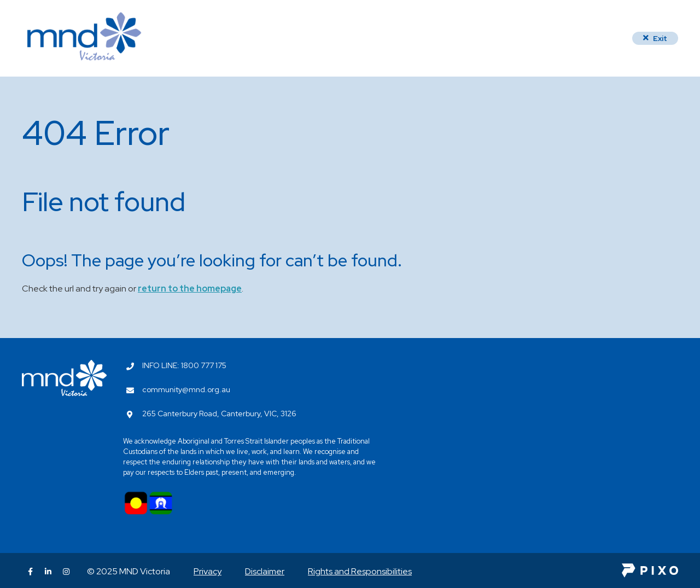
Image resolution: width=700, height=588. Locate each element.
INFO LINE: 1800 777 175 (184, 365)
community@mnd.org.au (186, 389)
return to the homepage (190, 289)
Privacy (208, 571)
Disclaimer (265, 571)
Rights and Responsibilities (360, 571)
